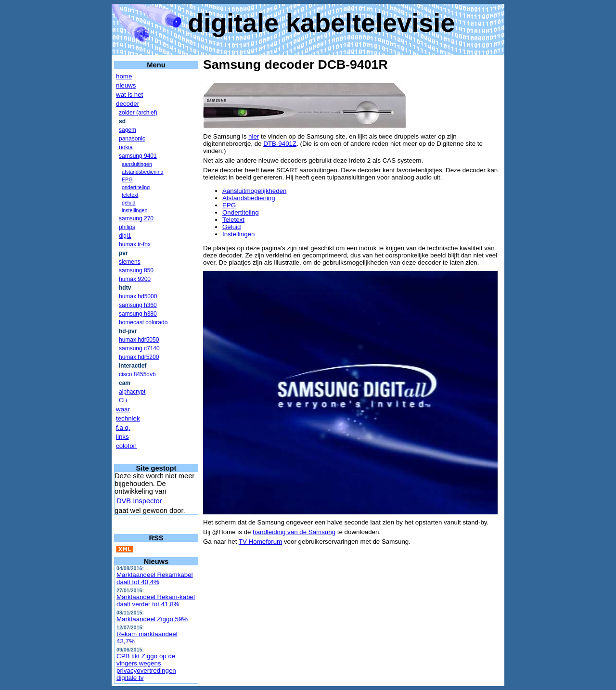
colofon (126, 446)
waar (123, 409)
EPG (127, 179)
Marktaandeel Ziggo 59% (152, 619)
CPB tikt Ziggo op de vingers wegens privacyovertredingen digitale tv (146, 667)
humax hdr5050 (139, 340)
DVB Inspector (139, 501)
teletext (130, 195)
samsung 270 (136, 218)
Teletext (233, 220)
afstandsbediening (143, 172)
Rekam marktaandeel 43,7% (147, 638)
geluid (128, 203)
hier (254, 136)
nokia (126, 147)
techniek (128, 418)
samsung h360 (138, 305)
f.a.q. (123, 428)
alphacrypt (132, 392)
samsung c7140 (139, 348)
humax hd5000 (138, 296)
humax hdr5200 (139, 357)
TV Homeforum (260, 542)
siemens (130, 262)
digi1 (125, 236)
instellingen (135, 210)
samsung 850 (136, 270)
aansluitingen (137, 164)
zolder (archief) (138, 113)
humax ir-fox (135, 244)
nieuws (126, 85)
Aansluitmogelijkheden (254, 191)
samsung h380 (138, 314)
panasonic (132, 139)
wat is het (129, 95)
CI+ (123, 400)
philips (127, 227)
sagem (128, 130)
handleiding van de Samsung (294, 532)
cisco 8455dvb (137, 374)
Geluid (232, 227)
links (122, 437)
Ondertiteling (241, 212)
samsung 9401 (138, 156)
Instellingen (238, 234)
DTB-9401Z (280, 144)
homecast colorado (143, 322)
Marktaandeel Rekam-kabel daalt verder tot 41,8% (156, 601)
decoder (128, 104)
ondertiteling (136, 187)
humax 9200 (135, 279)
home (124, 76)
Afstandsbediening (249, 198)
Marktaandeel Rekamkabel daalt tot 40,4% (155, 578)
